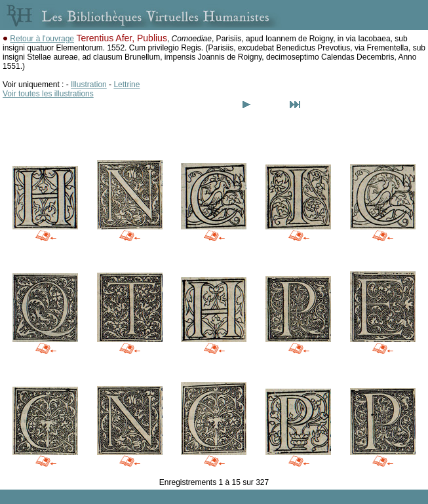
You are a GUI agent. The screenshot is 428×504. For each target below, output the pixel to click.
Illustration (89, 85)
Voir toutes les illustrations (48, 94)
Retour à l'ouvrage (42, 39)
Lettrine (126, 85)
